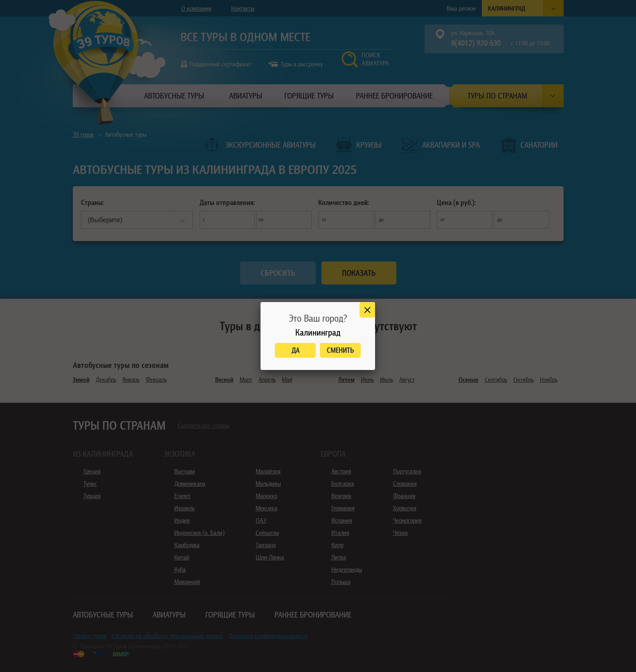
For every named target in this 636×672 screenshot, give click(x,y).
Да (296, 350)
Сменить (340, 350)
